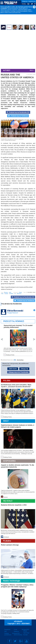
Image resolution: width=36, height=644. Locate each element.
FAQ (6, 631)
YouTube (27, 640)
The (2, 294)
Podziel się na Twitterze (18, 116)
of (15, 294)
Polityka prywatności (8, 633)
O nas (15, 629)
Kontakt (25, 634)
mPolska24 (18, 621)
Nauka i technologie (12, 580)
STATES (11, 294)
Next (34, 339)
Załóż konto (13, 368)
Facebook (9, 640)
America (19, 294)
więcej (32, 70)
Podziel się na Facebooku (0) (18, 112)
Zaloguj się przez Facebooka (18, 372)
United (6, 294)
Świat (20, 292)
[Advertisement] (18, 49)
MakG (28, 623)
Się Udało (8, 500)
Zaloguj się (25, 1)
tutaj (19, 13)
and (10, 292)
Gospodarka (9, 460)
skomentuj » (20, 360)
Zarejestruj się (32, 1)
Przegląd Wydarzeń (12, 313)
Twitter (15, 640)
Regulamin (7, 629)
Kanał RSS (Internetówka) (18, 633)
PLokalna (7, 540)
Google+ (21, 640)
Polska (7, 380)
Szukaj (24, 4)
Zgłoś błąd (26, 632)
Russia (6, 292)
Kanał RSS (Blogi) (26, 629)
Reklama (16, 631)
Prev (2, 339)
